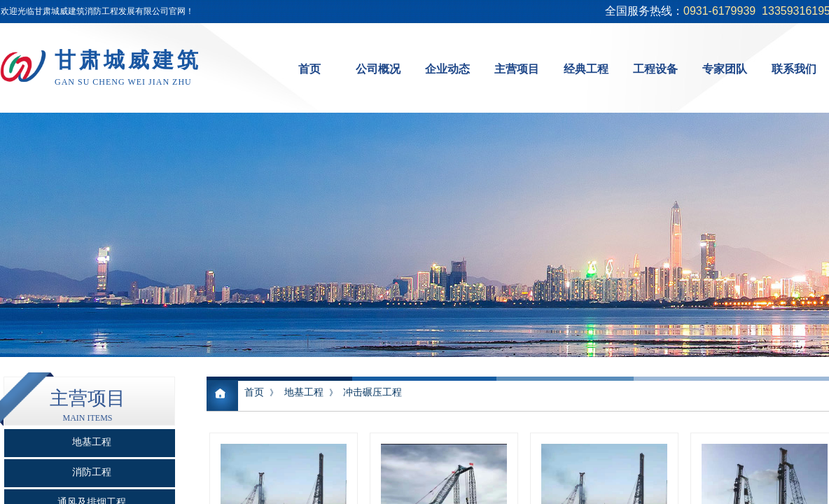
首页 (254, 392)
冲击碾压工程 (372, 392)
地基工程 (304, 392)
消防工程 (92, 472)
